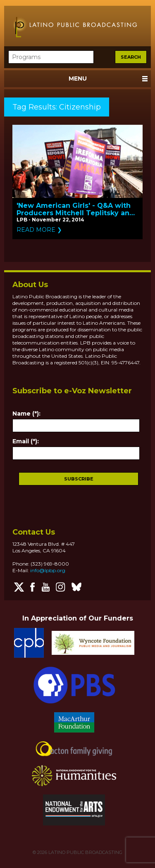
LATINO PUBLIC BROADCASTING (85, 852)
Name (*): (26, 414)
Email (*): (26, 441)
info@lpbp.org (48, 570)
